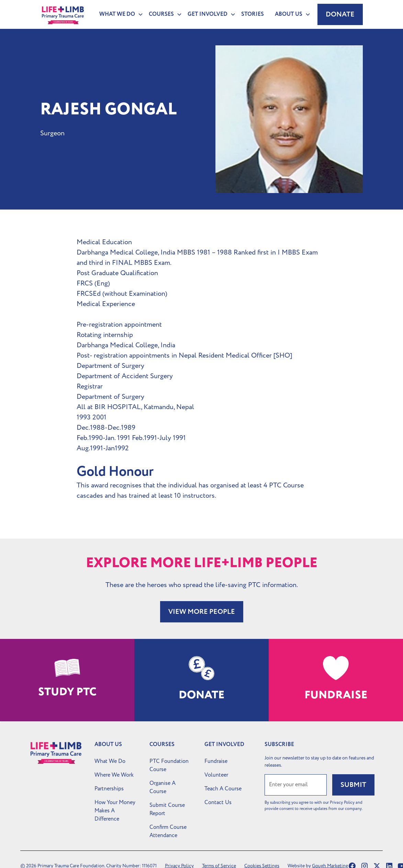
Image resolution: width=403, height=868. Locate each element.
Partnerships (109, 789)
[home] (63, 14)
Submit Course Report (167, 809)
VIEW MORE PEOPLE (202, 612)
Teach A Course (223, 789)
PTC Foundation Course (169, 765)
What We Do (110, 761)
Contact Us (218, 802)
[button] (119, 14)
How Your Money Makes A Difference (115, 811)
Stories (253, 14)
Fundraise (216, 761)
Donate (340, 14)
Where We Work (114, 775)
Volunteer (216, 775)
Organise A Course (163, 787)
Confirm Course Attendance (168, 831)
